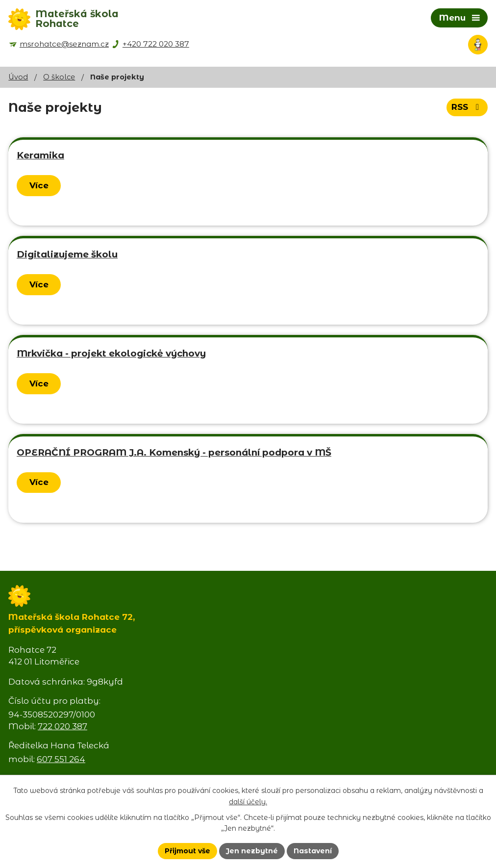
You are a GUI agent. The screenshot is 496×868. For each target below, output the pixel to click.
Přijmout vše (187, 851)
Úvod (18, 77)
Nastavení (313, 851)
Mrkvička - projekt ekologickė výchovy (111, 353)
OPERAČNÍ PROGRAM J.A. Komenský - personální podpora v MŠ (174, 452)
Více (39, 185)
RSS (467, 107)
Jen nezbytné (252, 851)
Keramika (40, 155)
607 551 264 (61, 759)
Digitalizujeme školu (67, 254)
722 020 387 (62, 726)
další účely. (248, 802)
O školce (59, 77)
